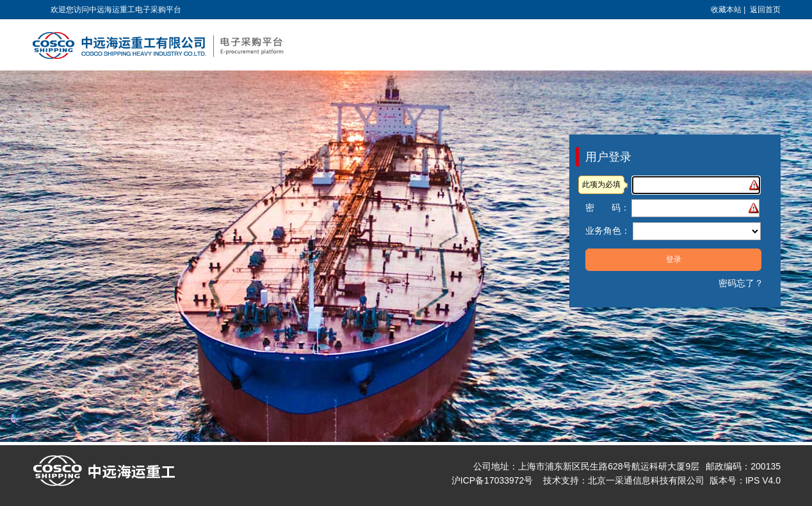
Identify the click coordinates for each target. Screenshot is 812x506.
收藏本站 (726, 10)
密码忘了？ (741, 283)
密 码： (607, 208)
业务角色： (608, 231)
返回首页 (765, 10)
